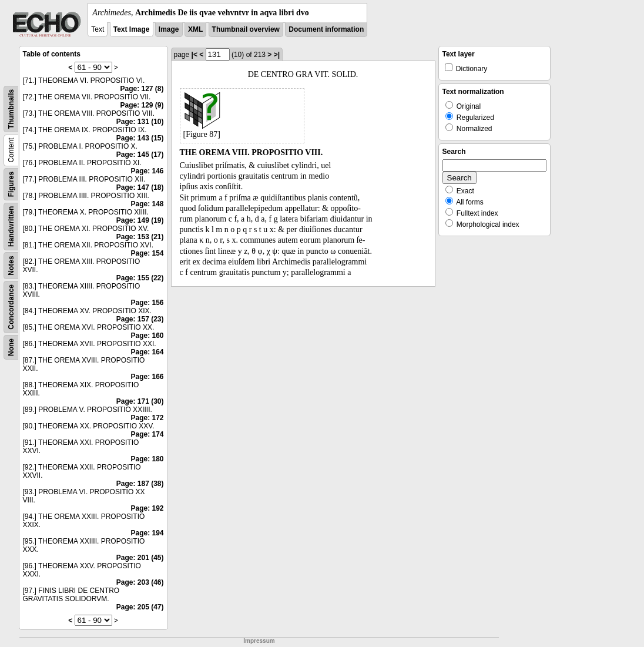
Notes (11, 265)
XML (195, 29)
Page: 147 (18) (140, 187)
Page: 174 (147, 434)
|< (194, 55)
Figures (11, 184)
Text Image (132, 29)
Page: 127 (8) (142, 89)
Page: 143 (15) (140, 138)
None (11, 347)
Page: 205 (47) (140, 607)
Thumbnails (11, 109)
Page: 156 (147, 303)
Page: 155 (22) (140, 278)
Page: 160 (147, 336)
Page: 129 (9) (142, 105)
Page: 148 (147, 204)
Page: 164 (147, 352)
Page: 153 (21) (140, 237)
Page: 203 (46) (140, 582)
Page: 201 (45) (140, 558)
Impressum (259, 641)
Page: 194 (147, 533)
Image (169, 29)
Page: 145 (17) (140, 155)
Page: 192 (147, 508)
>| (277, 55)
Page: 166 (147, 377)
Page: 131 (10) (140, 122)
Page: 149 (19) (140, 220)
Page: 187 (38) (140, 484)
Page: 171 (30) (140, 401)
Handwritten (11, 227)
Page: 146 (147, 171)
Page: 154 (147, 253)
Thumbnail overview (246, 29)
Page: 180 (147, 459)
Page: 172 (147, 418)
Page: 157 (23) (140, 319)
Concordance (11, 307)
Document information (326, 29)
